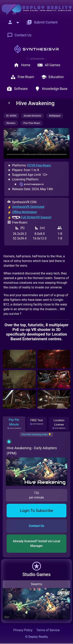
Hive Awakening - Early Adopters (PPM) (32, 451)
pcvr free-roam (32, 123)
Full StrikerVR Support (32, 217)
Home (22, 65)
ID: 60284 (11, 116)
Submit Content (42, 22)
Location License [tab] (59, 424)
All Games (49, 65)
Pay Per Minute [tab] (14, 424)
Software (17, 89)
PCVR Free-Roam (39, 165)
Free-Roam (22, 77)
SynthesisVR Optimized (28, 207)
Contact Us (19, 35)
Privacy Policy (23, 630)
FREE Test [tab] (37, 422)
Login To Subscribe (37, 511)
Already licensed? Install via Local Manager (37, 543)
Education (52, 77)
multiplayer (55, 116)
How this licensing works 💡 (36, 434)
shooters (11, 123)
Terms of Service (48, 630)
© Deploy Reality (36, 637)
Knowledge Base (51, 89)
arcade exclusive (32, 116)
